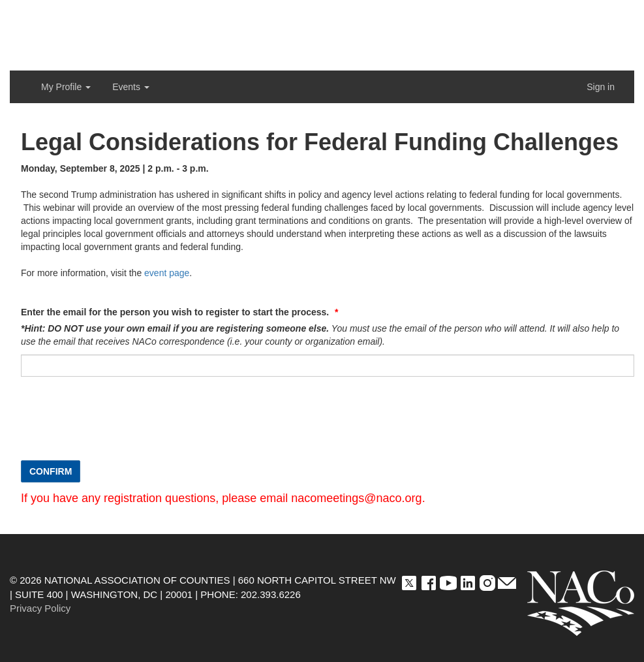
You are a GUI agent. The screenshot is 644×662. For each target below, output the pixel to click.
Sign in (601, 87)
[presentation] (120, 425)
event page (167, 273)
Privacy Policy (40, 608)
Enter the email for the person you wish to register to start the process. (176, 312)
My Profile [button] (66, 87)
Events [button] (131, 87)
